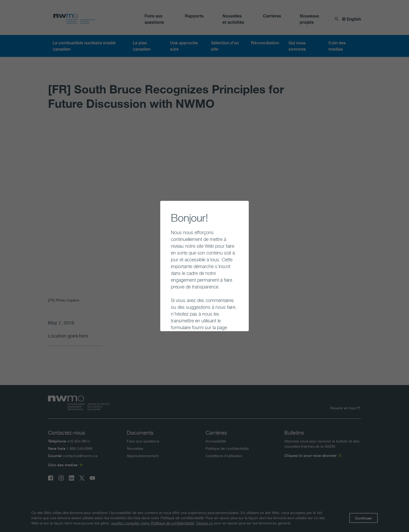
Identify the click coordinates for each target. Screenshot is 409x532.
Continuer (166, 320)
